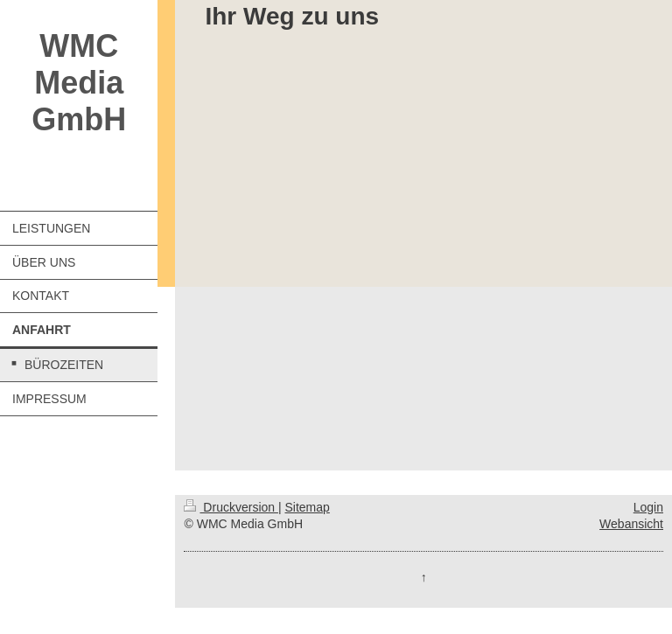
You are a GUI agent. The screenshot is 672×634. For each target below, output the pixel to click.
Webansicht (631, 524)
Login (648, 507)
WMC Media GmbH (79, 83)
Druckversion (231, 507)
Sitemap (307, 507)
